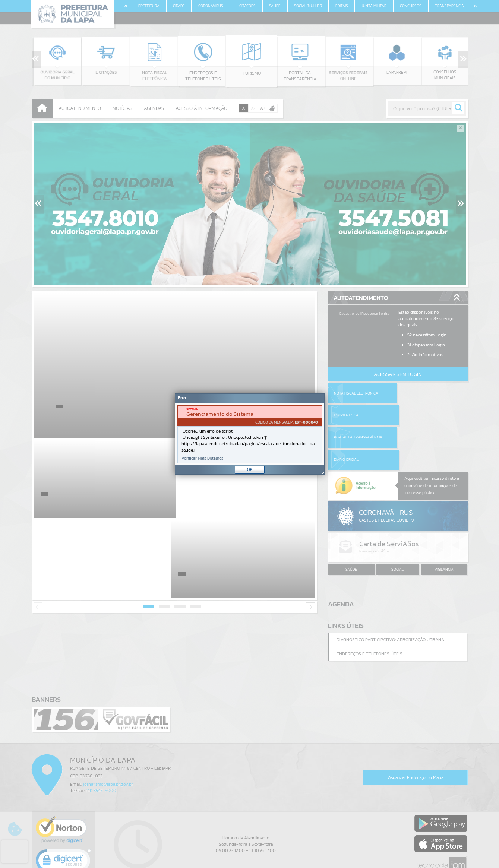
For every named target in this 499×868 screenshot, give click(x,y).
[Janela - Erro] (250, 434)
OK (250, 469)
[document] (250, 434)
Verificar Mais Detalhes (202, 458)
